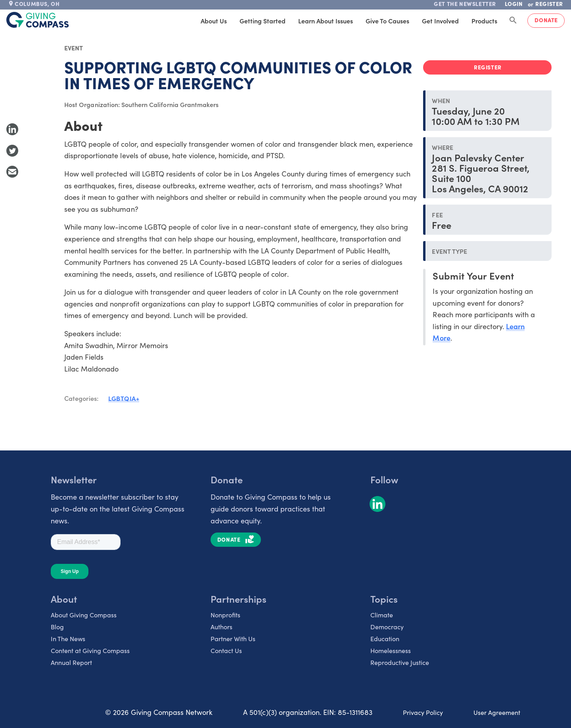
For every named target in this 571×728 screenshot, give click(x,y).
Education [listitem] (385, 638)
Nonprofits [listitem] (225, 615)
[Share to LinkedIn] (12, 129)
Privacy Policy (423, 712)
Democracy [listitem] (387, 626)
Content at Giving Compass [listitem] (90, 650)
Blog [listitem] (57, 626)
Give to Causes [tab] (387, 21)
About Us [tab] (214, 21)
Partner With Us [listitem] (233, 638)
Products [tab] (484, 21)
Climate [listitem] (382, 615)
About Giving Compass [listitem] (84, 615)
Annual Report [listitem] (71, 662)
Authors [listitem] (221, 626)
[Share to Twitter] (12, 151)
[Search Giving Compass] (513, 21)
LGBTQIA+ (124, 398)
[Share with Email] (12, 172)
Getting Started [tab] (263, 21)
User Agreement (497, 712)
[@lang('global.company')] (38, 20)
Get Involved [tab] (440, 21)
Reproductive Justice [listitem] (400, 662)
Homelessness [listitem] (391, 650)
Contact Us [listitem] (226, 650)
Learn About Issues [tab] (326, 21)
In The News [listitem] (68, 638)
